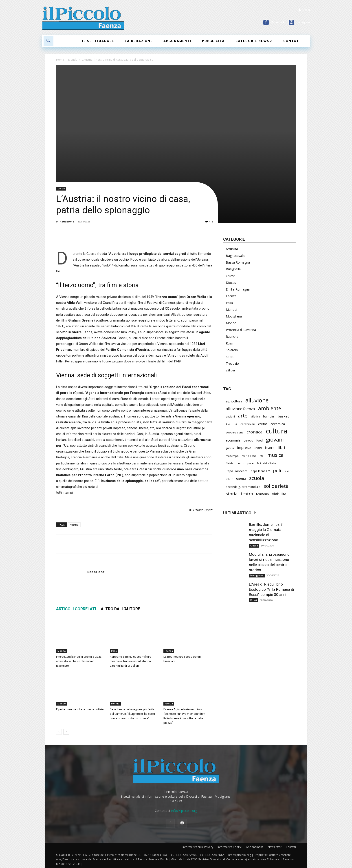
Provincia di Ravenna (241, 330)
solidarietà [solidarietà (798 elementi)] (276, 486)
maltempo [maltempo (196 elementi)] (232, 456)
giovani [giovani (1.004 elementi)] (275, 439)
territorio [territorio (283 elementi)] (263, 494)
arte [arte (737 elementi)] (243, 416)
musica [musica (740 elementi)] (275, 455)
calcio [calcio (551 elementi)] (232, 423)
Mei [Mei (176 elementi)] (262, 456)
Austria (74, 525)
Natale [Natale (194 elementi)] (230, 463)
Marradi (231, 310)
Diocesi (231, 283)
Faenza (169, 651)
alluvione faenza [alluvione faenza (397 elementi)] (240, 409)
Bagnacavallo (236, 256)
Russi (230, 343)
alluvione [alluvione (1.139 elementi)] (257, 400)
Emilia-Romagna (238, 289)
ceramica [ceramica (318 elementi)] (278, 424)
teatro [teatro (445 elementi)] (247, 494)
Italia (114, 651)
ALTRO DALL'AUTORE (120, 609)
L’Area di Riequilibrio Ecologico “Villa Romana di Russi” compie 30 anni (272, 589)
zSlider (231, 370)
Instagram (303, 22)
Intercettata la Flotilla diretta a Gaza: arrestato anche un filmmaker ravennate (79, 661)
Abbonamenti (255, 847)
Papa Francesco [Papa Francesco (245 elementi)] (237, 471)
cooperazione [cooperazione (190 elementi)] (235, 432)
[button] (48, 41)
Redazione (67, 221)
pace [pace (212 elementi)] (251, 463)
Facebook (278, 22)
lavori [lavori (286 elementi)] (258, 448)
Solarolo (232, 350)
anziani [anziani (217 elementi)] (230, 416)
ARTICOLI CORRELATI (76, 609)
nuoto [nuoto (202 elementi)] (240, 463)
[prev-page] (59, 732)
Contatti (291, 847)
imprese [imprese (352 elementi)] (244, 448)
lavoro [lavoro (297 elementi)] (270, 448)
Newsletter (275, 847)
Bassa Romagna (238, 262)
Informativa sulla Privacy (198, 847)
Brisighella (233, 269)
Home (60, 60)
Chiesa (231, 276)
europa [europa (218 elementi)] (248, 441)
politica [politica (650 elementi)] (281, 470)
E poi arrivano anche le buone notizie (80, 709)
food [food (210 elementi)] (260, 440)
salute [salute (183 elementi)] (229, 479)
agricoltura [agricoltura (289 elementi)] (234, 401)
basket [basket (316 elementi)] (283, 416)
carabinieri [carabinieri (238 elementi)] (248, 424)
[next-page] (66, 732)
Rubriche (232, 336)
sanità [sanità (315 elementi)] (241, 479)
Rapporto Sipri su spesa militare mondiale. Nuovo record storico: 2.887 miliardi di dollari (131, 661)
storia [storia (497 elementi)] (232, 494)
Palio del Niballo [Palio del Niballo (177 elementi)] (266, 463)
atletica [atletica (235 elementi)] (255, 416)
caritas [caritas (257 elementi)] (263, 424)
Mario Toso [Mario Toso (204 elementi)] (249, 456)
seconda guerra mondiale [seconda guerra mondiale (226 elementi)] (243, 487)
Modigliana (234, 316)
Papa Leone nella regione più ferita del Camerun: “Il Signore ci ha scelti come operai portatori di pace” (132, 714)
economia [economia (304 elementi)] (233, 440)
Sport (230, 357)
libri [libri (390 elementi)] (281, 447)
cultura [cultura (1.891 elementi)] (277, 431)
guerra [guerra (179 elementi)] (230, 448)
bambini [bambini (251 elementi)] (269, 416)
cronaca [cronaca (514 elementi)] (255, 432)
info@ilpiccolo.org (184, 811)
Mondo (73, 60)
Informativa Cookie (230, 847)
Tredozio (232, 363)
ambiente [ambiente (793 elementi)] (270, 408)
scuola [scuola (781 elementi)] (257, 478)
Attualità (232, 249)
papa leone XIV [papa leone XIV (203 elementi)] (260, 471)
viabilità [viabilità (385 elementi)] (279, 494)
